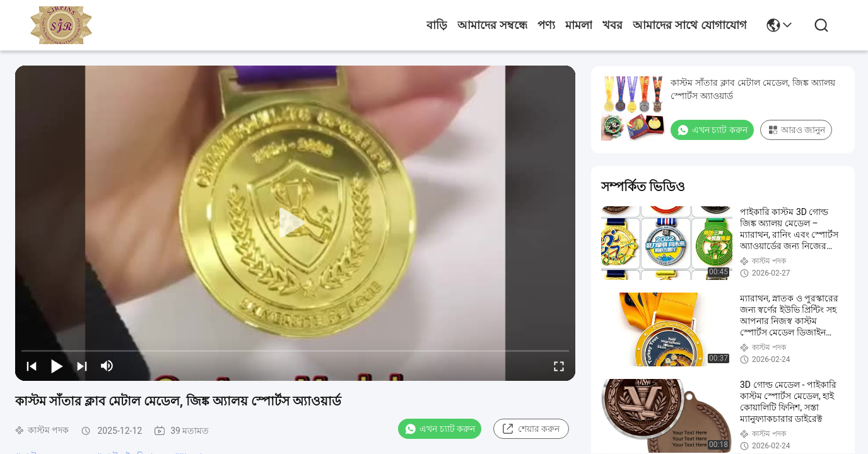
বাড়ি (437, 25)
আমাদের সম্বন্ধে (492, 25)
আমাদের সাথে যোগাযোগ (690, 25)
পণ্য (546, 25)
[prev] (32, 366)
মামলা (579, 25)
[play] (295, 223)
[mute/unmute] (107, 366)
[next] (82, 366)
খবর (613, 25)
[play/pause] (57, 366)
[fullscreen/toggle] (559, 366)
